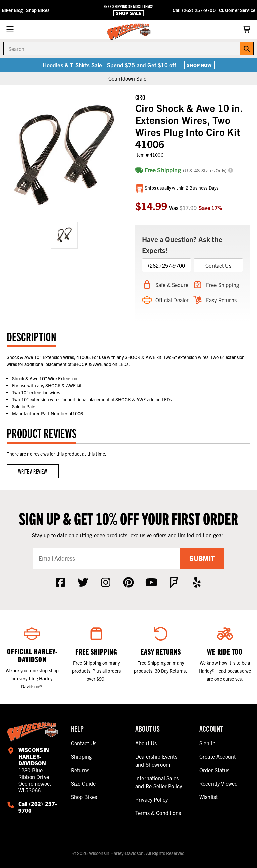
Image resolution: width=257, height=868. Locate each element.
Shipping (81, 756)
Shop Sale (128, 13)
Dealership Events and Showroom (156, 760)
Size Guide (83, 783)
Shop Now (199, 65)
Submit (202, 558)
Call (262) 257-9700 (194, 10)
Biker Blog (12, 10)
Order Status (214, 770)
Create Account (218, 756)
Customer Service (237, 10)
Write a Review (33, 471)
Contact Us (218, 265)
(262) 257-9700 (166, 265)
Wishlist (208, 797)
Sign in (207, 743)
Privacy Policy (151, 799)
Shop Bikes (37, 10)
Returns (80, 770)
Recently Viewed (219, 783)
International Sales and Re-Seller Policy (159, 782)
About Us (146, 743)
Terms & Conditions (158, 813)
